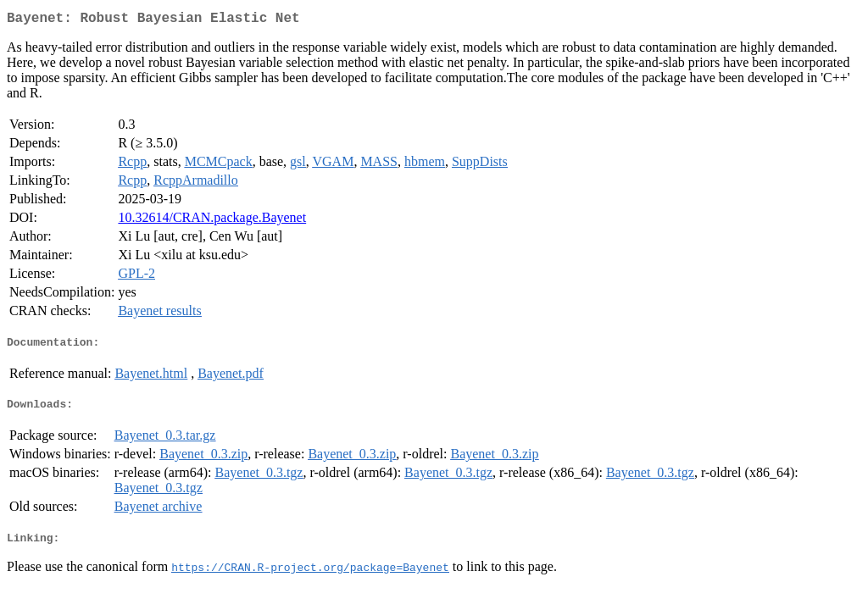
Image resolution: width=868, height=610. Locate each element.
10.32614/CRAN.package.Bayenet (212, 221)
